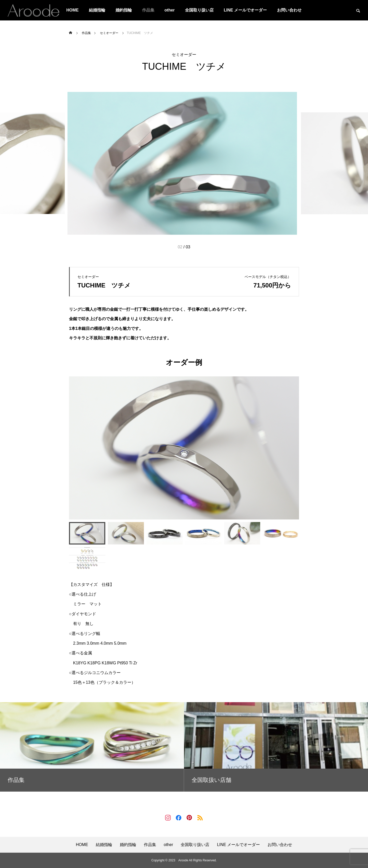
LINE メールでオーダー (245, 10)
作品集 (148, 10)
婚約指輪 (124, 10)
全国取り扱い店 (199, 10)
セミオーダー (184, 55)
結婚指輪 (97, 10)
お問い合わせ (289, 10)
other (170, 10)
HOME (73, 10)
